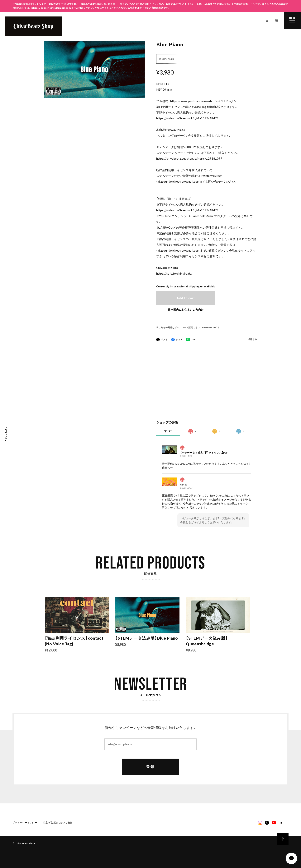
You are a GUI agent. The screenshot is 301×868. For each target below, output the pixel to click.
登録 (151, 767)
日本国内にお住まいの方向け (186, 310)
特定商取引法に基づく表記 (58, 823)
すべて (168, 431)
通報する (252, 339)
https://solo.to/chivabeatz (174, 273)
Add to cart (186, 298)
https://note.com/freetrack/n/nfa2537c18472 (187, 118)
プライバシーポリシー (25, 823)
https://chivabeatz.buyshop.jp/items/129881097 (189, 158)
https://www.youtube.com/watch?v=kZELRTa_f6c (203, 101)
